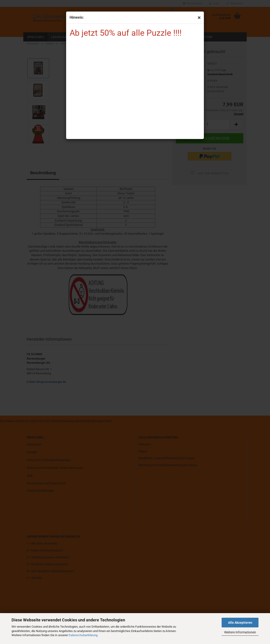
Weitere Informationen (240, 632)
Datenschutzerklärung (83, 635)
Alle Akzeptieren (240, 623)
